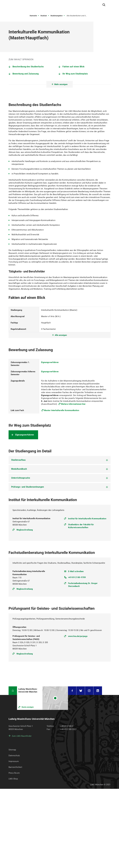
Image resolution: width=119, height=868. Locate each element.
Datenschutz (14, 756)
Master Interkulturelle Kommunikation (62, 410)
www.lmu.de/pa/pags (78, 636)
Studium (44, 16)
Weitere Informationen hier (73, 404)
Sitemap (12, 750)
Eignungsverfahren (50, 362)
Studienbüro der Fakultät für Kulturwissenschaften (81, 526)
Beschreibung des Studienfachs (28, 67)
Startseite (33, 16)
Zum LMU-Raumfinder (22, 736)
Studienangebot (57, 16)
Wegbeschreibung (25, 530)
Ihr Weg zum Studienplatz (75, 74)
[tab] (60, 460)
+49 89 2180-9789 (77, 577)
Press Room (14, 773)
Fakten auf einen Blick (74, 67)
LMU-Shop (13, 779)
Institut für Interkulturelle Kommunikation (87, 519)
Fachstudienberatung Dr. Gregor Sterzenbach (83, 585)
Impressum (14, 761)
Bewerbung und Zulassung (26, 74)
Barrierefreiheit (15, 767)
